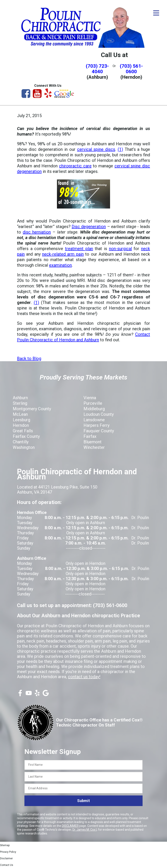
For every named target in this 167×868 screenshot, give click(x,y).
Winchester (94, 447)
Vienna (90, 398)
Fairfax (90, 436)
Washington (24, 447)
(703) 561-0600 (131, 69)
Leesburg (21, 420)
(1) (120, 149)
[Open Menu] (156, 13)
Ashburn (20, 398)
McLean (20, 414)
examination (60, 265)
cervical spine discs (96, 149)
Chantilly (21, 442)
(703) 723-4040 (97, 69)
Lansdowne (94, 420)
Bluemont (93, 442)
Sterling (20, 403)
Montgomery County (32, 409)
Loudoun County (99, 414)
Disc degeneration (89, 227)
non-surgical (120, 249)
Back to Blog (29, 358)
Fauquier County (99, 431)
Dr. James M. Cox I (85, 830)
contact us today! (84, 677)
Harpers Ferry (96, 425)
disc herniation (37, 232)
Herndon (21, 425)
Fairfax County (26, 436)
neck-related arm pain (63, 254)
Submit (83, 801)
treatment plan (79, 249)
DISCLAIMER (70, 826)
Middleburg (94, 409)
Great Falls (23, 431)
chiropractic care (75, 166)
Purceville (93, 403)
